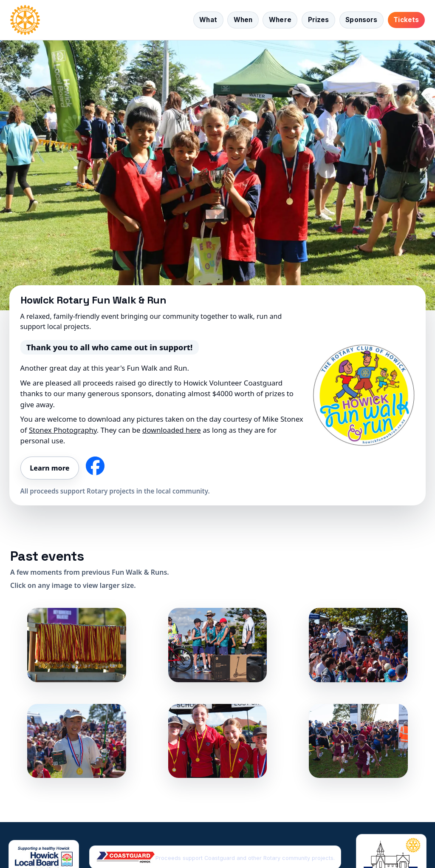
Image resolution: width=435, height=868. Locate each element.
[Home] (25, 20)
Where (280, 20)
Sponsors (361, 20)
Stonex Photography (63, 430)
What (208, 20)
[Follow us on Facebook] (95, 466)
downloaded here (172, 430)
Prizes (319, 20)
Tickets (406, 20)
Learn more (49, 468)
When (243, 20)
